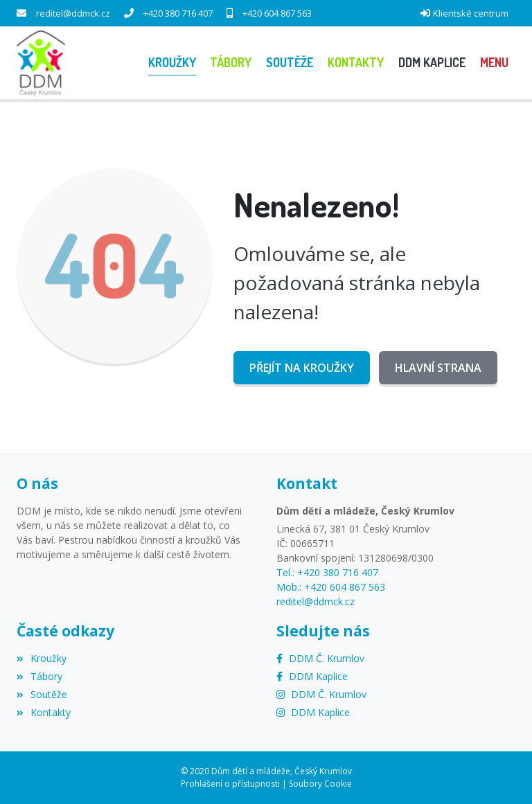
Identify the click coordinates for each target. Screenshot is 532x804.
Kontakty (44, 712)
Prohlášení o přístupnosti (230, 784)
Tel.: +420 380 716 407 (327, 572)
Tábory (39, 676)
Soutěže (42, 694)
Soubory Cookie (320, 784)
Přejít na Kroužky (302, 368)
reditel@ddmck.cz (73, 13)
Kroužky (42, 658)
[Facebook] (320, 658)
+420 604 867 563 (277, 13)
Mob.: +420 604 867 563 (331, 587)
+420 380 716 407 (178, 13)
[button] (494, 63)
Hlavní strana (438, 368)
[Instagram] (321, 694)
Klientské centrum (471, 13)
